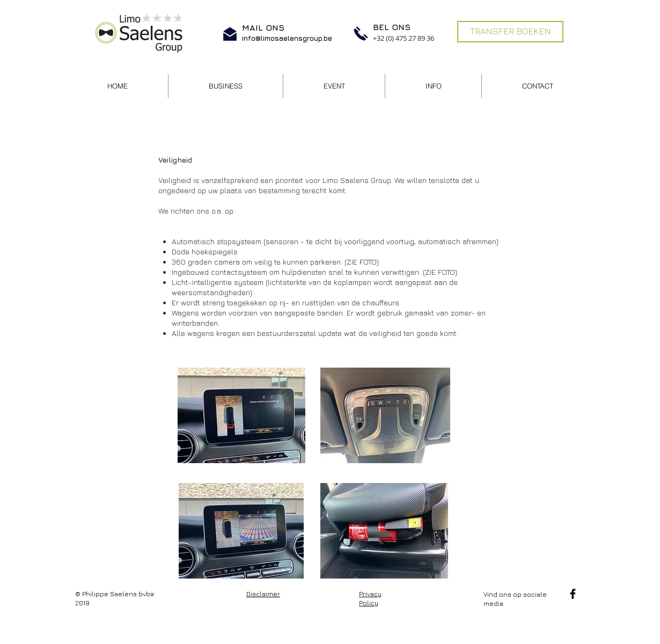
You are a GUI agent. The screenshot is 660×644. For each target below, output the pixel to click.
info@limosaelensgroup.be (287, 38)
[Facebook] (573, 594)
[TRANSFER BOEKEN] (510, 32)
